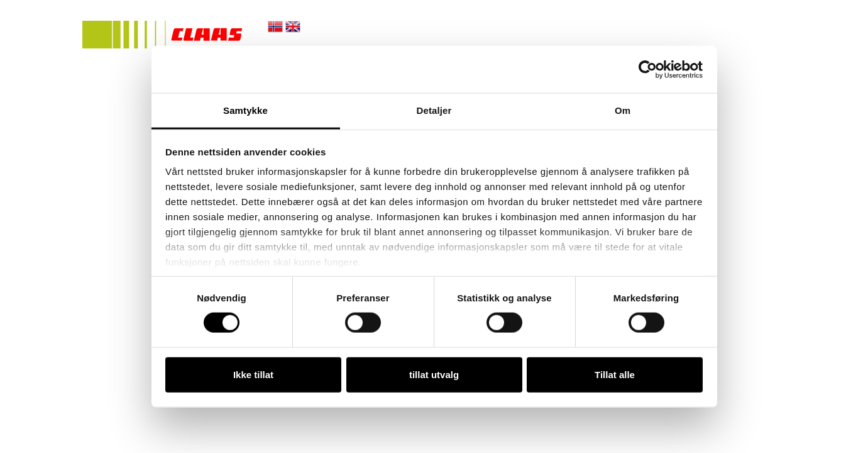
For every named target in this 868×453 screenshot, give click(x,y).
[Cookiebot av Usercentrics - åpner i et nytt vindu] (648, 69)
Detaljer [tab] (434, 110)
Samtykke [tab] (245, 110)
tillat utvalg (434, 374)
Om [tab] (623, 110)
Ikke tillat (253, 374)
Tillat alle (615, 374)
